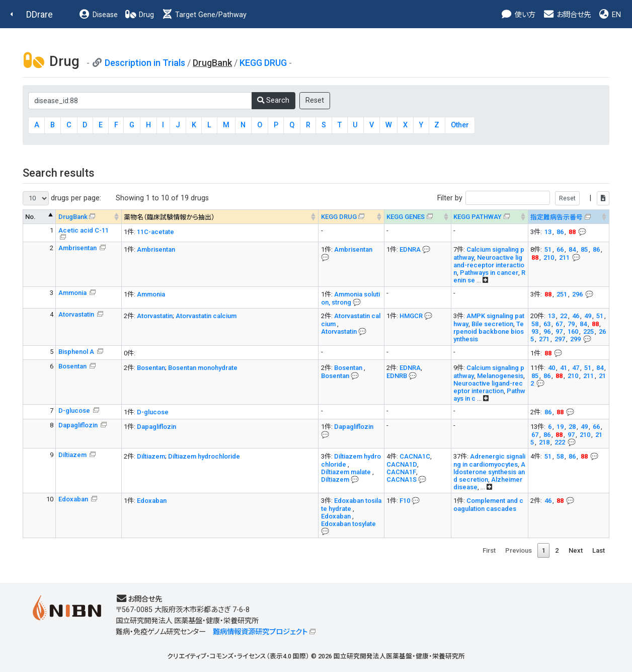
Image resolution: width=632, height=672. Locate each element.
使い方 (518, 15)
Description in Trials (145, 63)
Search (273, 100)
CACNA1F (401, 472)
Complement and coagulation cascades (488, 505)
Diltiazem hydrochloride (204, 456)
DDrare (39, 14)
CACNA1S (402, 479)
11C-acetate (155, 232)
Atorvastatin (77, 314)
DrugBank (73, 217)
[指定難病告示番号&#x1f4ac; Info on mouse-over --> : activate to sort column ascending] (568, 217)
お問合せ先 (567, 15)
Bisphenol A (77, 352)
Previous (519, 550)
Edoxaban (74, 499)
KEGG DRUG (263, 63)
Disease (98, 15)
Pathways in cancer (489, 273)
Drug (139, 15)
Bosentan (73, 366)
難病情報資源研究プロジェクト (260, 632)
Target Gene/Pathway (204, 15)
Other (460, 125)
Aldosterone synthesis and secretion (489, 472)
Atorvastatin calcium (206, 316)
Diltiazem (73, 455)
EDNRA (410, 249)
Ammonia (73, 293)
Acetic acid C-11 (84, 230)
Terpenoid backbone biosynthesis (489, 331)
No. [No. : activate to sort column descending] (30, 217)
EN (609, 15)
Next (576, 550)
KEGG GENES (406, 217)
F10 (405, 501)
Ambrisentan (78, 248)
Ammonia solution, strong (350, 298)
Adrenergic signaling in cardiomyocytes (489, 460)
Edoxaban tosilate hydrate (351, 505)
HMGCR (411, 316)
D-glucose (75, 410)
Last (599, 550)
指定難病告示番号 (557, 217)
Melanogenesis (500, 376)
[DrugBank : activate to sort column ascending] (89, 217)
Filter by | (523, 198)
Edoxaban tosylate (348, 524)
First (489, 550)
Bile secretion (492, 324)
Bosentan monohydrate (203, 368)
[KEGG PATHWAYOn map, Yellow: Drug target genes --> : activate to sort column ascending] (489, 217)
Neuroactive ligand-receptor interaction (489, 265)
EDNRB (397, 376)
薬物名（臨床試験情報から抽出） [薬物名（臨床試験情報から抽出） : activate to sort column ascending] (169, 217)
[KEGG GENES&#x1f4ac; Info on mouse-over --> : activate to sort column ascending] (417, 217)
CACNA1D (402, 464)
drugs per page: (62, 198)
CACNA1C (415, 456)
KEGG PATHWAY (478, 217)
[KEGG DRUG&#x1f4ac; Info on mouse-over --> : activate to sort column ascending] (351, 217)
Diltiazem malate (347, 472)
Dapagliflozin (79, 425)
